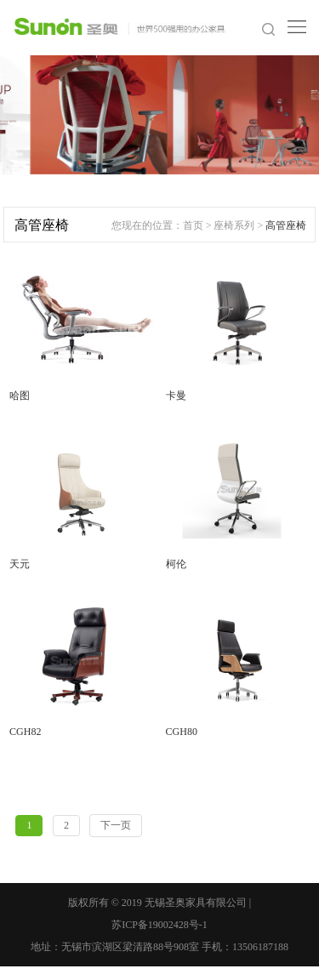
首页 (193, 225)
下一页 (116, 825)
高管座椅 (286, 225)
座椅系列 (234, 225)
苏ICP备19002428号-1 (159, 925)
